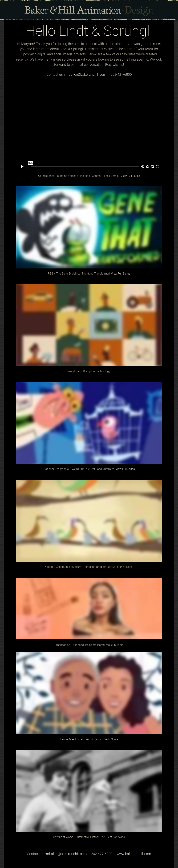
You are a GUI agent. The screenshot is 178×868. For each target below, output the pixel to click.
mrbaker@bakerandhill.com (85, 74)
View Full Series (130, 176)
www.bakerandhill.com (134, 854)
